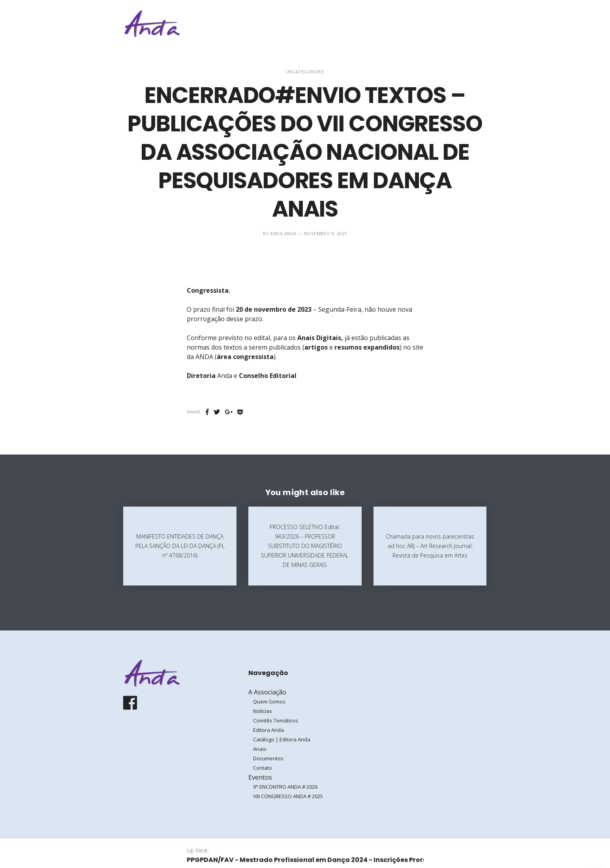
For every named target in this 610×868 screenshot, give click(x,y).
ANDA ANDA (283, 233)
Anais (260, 749)
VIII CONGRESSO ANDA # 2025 (288, 796)
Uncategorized (305, 72)
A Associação (358, 24)
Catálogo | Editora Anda (282, 739)
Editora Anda (268, 730)
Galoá (185, 853)
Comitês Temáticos (276, 720)
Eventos (407, 24)
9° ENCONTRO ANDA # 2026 (285, 787)
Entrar (462, 23)
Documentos (268, 758)
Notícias (263, 711)
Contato (263, 768)
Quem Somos (269, 702)
